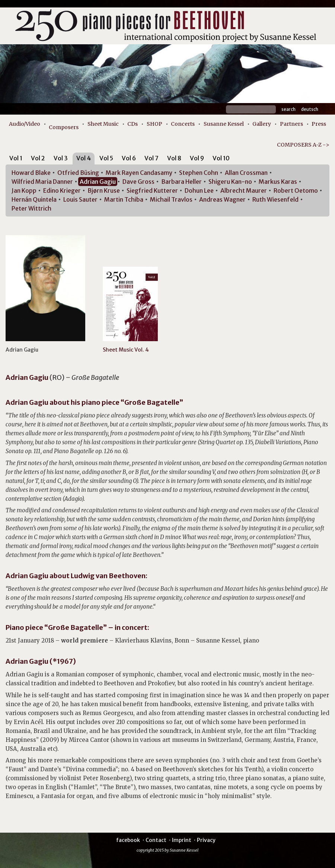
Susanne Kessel (224, 124)
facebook (128, 840)
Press (319, 124)
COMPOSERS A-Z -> (303, 145)
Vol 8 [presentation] (174, 158)
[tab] (16, 159)
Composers (64, 127)
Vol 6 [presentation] (129, 158)
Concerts (183, 124)
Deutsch (310, 109)
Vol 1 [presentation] (16, 158)
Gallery (262, 124)
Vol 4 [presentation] (84, 158)
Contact (156, 840)
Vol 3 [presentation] (61, 158)
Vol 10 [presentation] (221, 158)
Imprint (182, 840)
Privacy (206, 840)
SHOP (154, 124)
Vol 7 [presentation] (151, 158)
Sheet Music (103, 124)
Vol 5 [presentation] (106, 158)
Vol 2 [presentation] (38, 158)
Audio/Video (25, 124)
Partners (291, 124)
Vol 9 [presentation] (197, 158)
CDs (133, 124)
